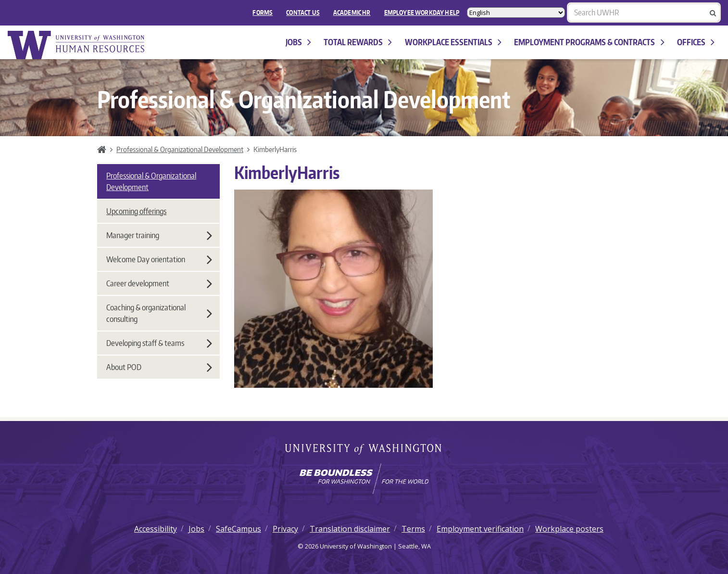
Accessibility (156, 529)
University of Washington (364, 450)
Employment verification (480, 529)
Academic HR (352, 13)
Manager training (159, 235)
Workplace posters (569, 529)
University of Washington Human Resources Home (77, 45)
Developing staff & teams (159, 343)
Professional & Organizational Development (180, 149)
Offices (696, 42)
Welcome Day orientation (159, 259)
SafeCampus (238, 529)
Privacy (285, 529)
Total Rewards (358, 42)
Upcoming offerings (136, 211)
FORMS (263, 13)
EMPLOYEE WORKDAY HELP (422, 13)
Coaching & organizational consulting (159, 313)
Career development (159, 283)
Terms (413, 529)
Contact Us (303, 13)
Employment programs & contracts (589, 42)
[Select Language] (516, 13)
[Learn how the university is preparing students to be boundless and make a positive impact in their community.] (364, 479)
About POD (159, 367)
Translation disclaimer (350, 529)
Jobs (298, 42)
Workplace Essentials (453, 42)
